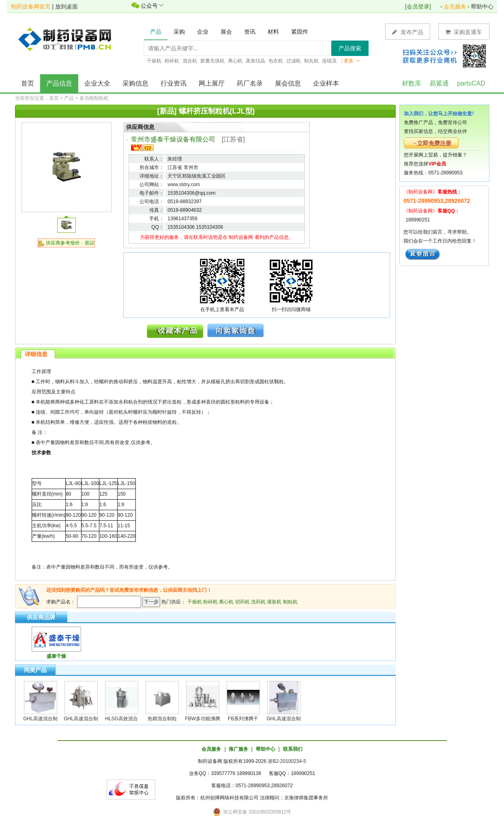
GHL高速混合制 (40, 719)
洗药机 (258, 602)
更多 (352, 61)
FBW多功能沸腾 (203, 719)
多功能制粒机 (94, 98)
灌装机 (274, 602)
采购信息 (135, 83)
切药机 (242, 602)
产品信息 (59, 83)
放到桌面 (66, 6)
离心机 (226, 602)
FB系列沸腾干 (243, 719)
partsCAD (471, 83)
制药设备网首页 (31, 6)
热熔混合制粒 (162, 719)
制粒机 (290, 602)
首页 (28, 83)
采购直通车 (464, 32)
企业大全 (97, 83)
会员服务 (455, 6)
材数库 (412, 83)
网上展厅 (212, 83)
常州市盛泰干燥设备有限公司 (173, 139)
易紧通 (439, 83)
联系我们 (293, 749)
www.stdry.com (184, 185)
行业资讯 (174, 83)
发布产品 (408, 32)
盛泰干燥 (56, 656)
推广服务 (238, 749)
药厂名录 (250, 83)
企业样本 (326, 83)
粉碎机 (210, 602)
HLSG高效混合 (121, 719)
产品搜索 (350, 48)
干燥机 (195, 602)
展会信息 (288, 83)
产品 (69, 98)
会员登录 (418, 6)
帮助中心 (482, 6)
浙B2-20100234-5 (287, 761)
